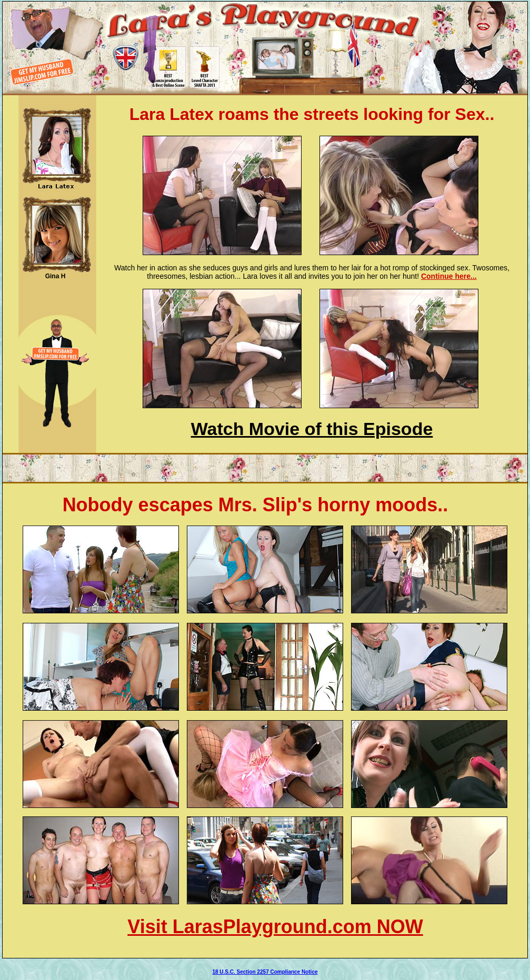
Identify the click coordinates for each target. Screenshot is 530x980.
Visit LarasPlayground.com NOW (275, 927)
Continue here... (449, 276)
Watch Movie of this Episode (312, 429)
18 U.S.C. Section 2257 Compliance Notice (265, 972)
